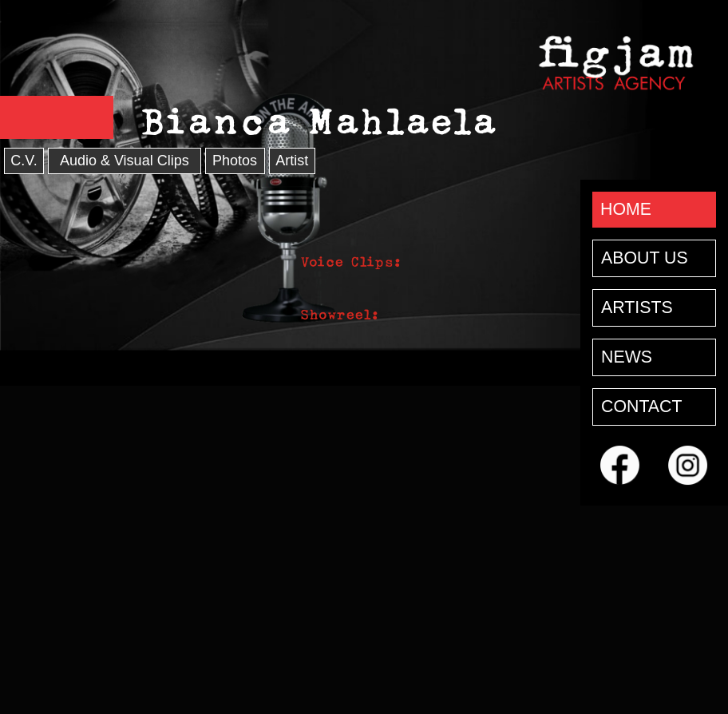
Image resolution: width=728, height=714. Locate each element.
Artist (292, 161)
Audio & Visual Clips (125, 161)
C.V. (24, 161)
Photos (235, 161)
